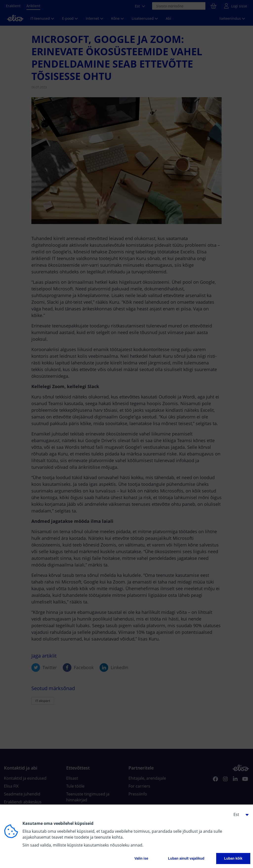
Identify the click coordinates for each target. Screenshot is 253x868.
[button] (239, 814)
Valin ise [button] (141, 858)
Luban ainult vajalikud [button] (186, 858)
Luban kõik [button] (233, 858)
